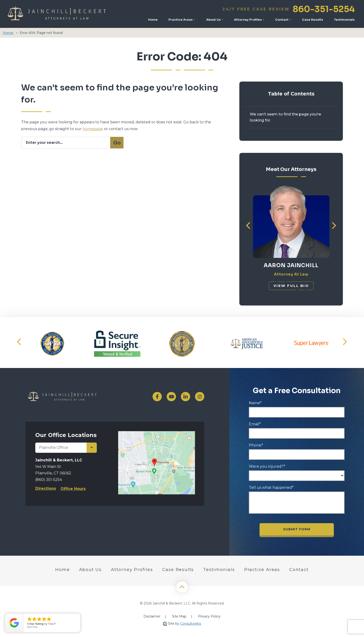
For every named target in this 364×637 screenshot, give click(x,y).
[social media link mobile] (157, 396)
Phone (256, 445)
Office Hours (73, 488)
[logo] (82, 396)
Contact (282, 20)
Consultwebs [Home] (191, 623)
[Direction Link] (157, 433)
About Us (214, 20)
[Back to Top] (182, 587)
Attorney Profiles (248, 20)
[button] (248, 225)
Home (153, 20)
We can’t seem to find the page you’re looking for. (285, 117)
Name (255, 403)
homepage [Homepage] (93, 129)
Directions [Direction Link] (46, 488)
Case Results (313, 20)
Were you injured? (267, 466)
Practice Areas (181, 20)
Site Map (179, 616)
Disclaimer (152, 616)
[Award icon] (52, 343)
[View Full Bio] (291, 285)
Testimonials (344, 20)
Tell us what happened (271, 487)
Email (255, 424)
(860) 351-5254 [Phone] (49, 479)
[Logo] (56, 14)
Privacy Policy (209, 616)
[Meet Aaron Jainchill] (291, 187)
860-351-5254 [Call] (289, 9)
